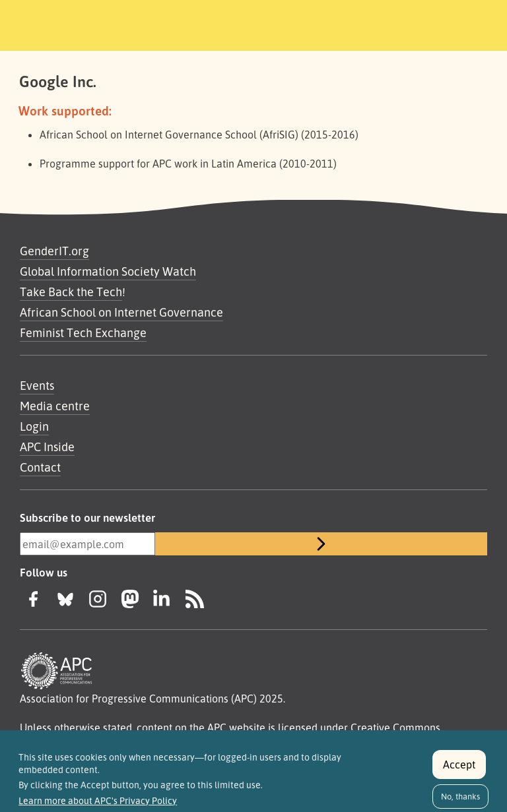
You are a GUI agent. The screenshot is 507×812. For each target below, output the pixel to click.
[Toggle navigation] (463, 23)
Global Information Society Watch (108, 271)
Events (37, 385)
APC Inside (47, 447)
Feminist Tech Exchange (83, 332)
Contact (40, 467)
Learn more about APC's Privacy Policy (98, 807)
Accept (459, 770)
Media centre (55, 406)
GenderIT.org (54, 251)
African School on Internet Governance (121, 312)
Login (34, 426)
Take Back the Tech (71, 292)
